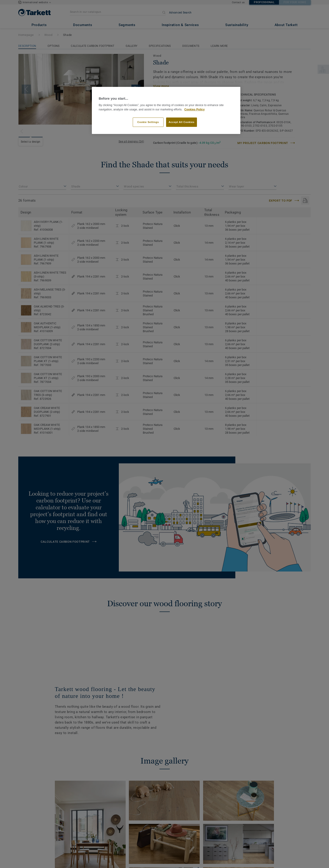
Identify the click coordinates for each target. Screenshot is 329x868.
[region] (166, 111)
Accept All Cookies (182, 122)
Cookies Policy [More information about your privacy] (195, 110)
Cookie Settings (148, 122)
